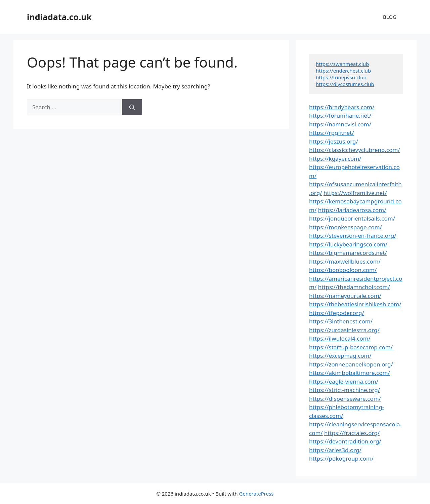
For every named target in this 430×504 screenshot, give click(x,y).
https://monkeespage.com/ (346, 227)
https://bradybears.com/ (342, 107)
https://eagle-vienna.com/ (344, 381)
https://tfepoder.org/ (337, 313)
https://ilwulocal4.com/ (340, 338)
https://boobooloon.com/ (343, 270)
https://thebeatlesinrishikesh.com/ (355, 304)
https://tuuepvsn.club (341, 77)
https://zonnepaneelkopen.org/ (351, 364)
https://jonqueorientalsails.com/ (352, 218)
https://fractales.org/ (352, 433)
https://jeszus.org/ (334, 141)
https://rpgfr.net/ (332, 133)
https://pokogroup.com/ (341, 458)
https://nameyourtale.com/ (345, 296)
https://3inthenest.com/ (341, 321)
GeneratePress (256, 494)
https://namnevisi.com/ (340, 124)
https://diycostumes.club (345, 84)
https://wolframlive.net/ (355, 193)
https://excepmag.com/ (340, 356)
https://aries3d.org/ (335, 450)
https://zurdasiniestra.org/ (344, 330)
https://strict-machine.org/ (345, 390)
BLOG (390, 17)
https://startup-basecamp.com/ (351, 347)
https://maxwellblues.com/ (345, 261)
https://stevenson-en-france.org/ (353, 236)
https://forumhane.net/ (340, 115)
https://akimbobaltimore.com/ (350, 373)
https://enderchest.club (343, 71)
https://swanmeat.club (342, 64)
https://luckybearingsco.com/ (348, 244)
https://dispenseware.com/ (345, 399)
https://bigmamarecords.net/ (348, 253)
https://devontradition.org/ (345, 441)
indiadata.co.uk (59, 17)
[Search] (132, 107)
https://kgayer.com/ (335, 159)
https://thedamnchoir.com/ (354, 287)
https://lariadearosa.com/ (352, 210)
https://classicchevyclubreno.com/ (355, 150)
